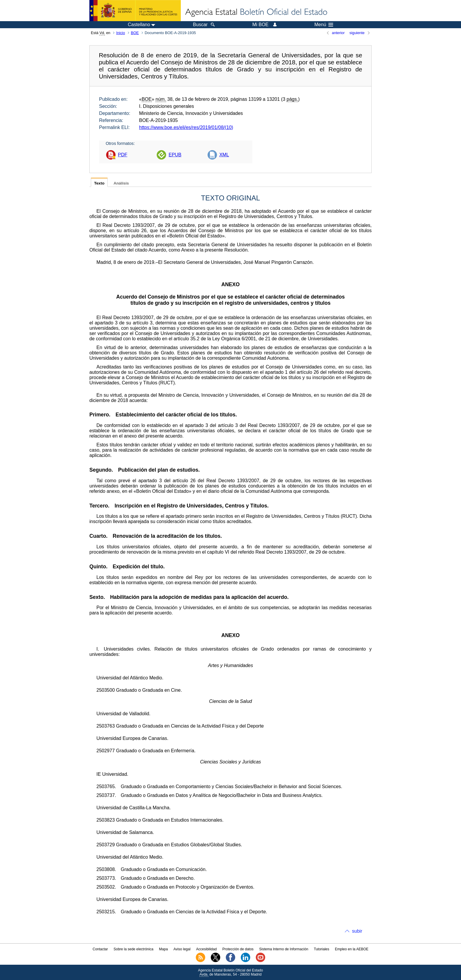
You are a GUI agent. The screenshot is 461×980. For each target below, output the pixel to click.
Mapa (163, 949)
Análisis (121, 183)
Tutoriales (322, 949)
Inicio (121, 33)
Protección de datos (238, 949)
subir (357, 931)
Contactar (100, 949)
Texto (99, 183)
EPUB (175, 155)
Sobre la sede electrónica (133, 949)
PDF (123, 155)
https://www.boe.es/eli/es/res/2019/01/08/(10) (186, 127)
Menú (324, 25)
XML (224, 155)
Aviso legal (182, 949)
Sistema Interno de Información (284, 949)
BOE (135, 33)
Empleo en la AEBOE (352, 949)
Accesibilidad (206, 949)
